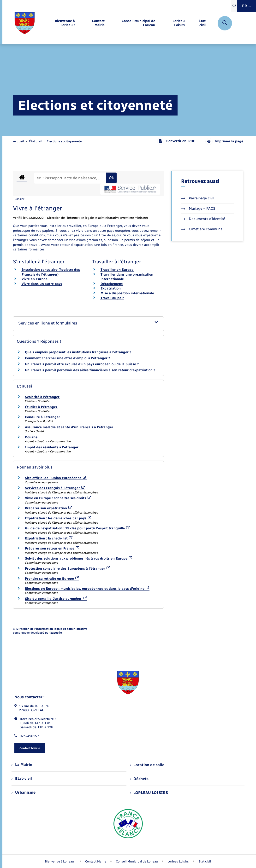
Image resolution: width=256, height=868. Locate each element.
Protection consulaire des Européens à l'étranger (68, 569)
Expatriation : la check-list (49, 538)
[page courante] (64, 141)
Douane (31, 437)
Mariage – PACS (198, 208)
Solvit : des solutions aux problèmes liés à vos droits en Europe (79, 558)
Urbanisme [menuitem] (24, 792)
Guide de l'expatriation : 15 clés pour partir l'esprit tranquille (77, 528)
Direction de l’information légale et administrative (52, 629)
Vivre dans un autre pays (42, 284)
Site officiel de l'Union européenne (56, 478)
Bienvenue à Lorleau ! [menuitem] (60, 861)
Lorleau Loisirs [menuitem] (178, 861)
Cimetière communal (202, 229)
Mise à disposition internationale (127, 293)
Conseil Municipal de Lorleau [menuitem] (137, 861)
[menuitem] (59, 23)
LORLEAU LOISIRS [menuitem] (149, 793)
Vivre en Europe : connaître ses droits (58, 498)
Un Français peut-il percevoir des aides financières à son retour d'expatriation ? (90, 370)
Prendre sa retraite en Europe (52, 579)
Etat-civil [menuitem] (22, 778)
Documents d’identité (203, 219)
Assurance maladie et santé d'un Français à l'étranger (69, 427)
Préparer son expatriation (48, 508)
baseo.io (56, 633)
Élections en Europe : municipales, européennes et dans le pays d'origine (87, 589)
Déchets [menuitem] (139, 779)
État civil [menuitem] (205, 861)
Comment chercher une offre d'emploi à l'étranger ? (68, 358)
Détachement (112, 284)
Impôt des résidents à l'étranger (52, 447)
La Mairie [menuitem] (22, 765)
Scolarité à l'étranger (42, 397)
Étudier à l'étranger (41, 407)
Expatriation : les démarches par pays (58, 518)
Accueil (18, 141)
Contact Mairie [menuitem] (96, 861)
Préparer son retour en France (52, 548)
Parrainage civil (198, 198)
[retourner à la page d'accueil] (25, 23)
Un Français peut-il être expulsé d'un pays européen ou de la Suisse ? (82, 364)
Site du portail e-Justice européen (56, 599)
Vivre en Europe (35, 279)
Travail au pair (112, 298)
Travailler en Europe (117, 270)
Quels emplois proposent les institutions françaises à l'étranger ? (78, 352)
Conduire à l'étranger (42, 417)
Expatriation (111, 288)
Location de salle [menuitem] (147, 765)
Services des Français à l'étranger (55, 488)
